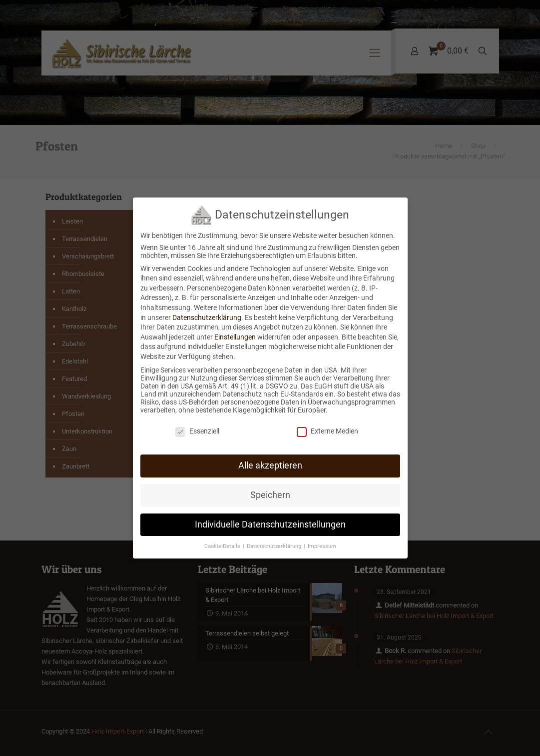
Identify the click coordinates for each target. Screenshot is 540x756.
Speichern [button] (270, 487)
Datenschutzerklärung (207, 310)
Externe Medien (327, 424)
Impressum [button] (322, 539)
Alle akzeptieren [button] (270, 458)
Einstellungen (235, 329)
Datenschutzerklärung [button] (275, 539)
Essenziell (197, 424)
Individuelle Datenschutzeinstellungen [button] (270, 517)
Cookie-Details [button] (223, 539)
